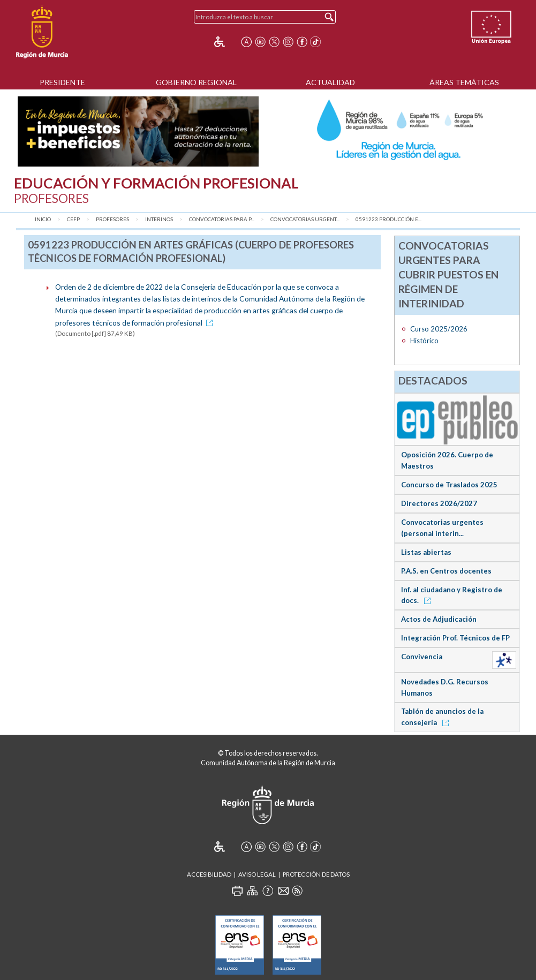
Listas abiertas (426, 552)
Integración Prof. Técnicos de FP (455, 638)
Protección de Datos (316, 874)
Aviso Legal (257, 874)
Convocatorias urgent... (305, 219)
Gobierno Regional (196, 82)
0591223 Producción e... (388, 219)
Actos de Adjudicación (439, 619)
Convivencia (422, 657)
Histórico (424, 341)
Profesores (112, 219)
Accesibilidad (209, 874)
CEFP (73, 219)
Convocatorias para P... (222, 219)
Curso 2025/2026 (439, 329)
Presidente (62, 82)
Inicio (43, 219)
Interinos (159, 219)
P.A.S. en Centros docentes (446, 571)
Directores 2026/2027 (439, 503)
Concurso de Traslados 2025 (449, 485)
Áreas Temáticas (464, 82)
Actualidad (330, 82)
